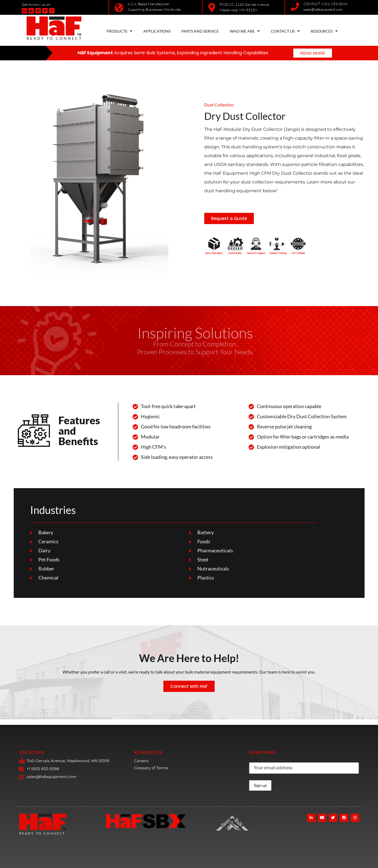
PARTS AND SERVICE (200, 31)
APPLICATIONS (157, 31)
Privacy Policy (225, 848)
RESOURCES (324, 31)
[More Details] (164, 849)
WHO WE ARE (245, 31)
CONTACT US (285, 31)
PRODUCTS (120, 31)
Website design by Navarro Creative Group (189, 856)
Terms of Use (199, 848)
